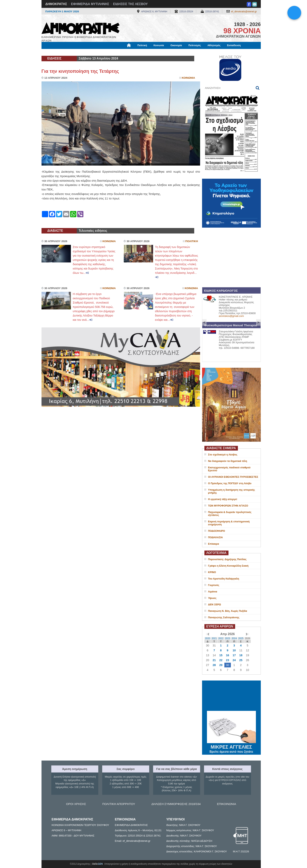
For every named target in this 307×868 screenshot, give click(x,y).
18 (241, 655)
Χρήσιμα (122, 52)
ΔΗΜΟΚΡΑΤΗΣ (56, 4)
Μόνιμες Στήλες (53, 52)
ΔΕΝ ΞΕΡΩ (215, 604)
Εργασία (73, 52)
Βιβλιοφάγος (91, 52)
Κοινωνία (159, 45)
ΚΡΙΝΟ (212, 572)
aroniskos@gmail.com (231, 316)
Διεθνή (137, 52)
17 (234, 655)
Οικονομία (176, 45)
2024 (234, 638)
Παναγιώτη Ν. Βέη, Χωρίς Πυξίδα (228, 611)
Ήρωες (212, 598)
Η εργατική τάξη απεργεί (223, 499)
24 (234, 660)
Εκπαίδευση (234, 45)
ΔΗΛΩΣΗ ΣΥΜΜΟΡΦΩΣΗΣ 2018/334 (176, 804)
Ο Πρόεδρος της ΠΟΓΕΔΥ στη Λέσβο (230, 483)
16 (228, 655)
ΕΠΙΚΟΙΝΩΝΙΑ (226, 804)
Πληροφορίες (155, 52)
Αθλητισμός (214, 45)
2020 (208, 638)
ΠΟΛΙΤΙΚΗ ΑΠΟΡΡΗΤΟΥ (119, 804)
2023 (228, 638)
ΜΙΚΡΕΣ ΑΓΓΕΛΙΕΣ (231, 746)
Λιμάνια (213, 592)
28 (214, 665)
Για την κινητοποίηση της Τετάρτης (80, 71)
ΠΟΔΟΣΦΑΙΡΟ (217, 531)
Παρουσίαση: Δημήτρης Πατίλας (227, 559)
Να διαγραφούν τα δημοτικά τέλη (228, 461)
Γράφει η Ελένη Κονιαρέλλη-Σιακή (228, 566)
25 (241, 660)
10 (234, 650)
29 (221, 665)
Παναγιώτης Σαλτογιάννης (224, 617)
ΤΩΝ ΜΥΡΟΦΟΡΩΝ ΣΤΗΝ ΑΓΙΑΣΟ (228, 506)
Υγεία (108, 52)
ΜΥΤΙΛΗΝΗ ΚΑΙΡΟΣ (231, 696)
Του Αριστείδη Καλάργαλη (224, 579)
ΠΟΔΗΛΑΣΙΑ (216, 537)
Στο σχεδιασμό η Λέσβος (223, 455)
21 (214, 660)
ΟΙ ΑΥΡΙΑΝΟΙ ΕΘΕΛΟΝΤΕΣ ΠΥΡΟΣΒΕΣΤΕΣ (233, 477)
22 (221, 660)
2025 (241, 638)
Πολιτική (142, 45)
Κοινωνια (188, 78)
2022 (221, 638)
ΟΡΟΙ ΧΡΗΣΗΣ (76, 804)
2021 (214, 638)
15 (221, 655)
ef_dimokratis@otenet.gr (244, 12)
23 (228, 660)
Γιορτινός (214, 585)
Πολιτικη (192, 241)
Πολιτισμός (195, 45)
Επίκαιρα (214, 544)
